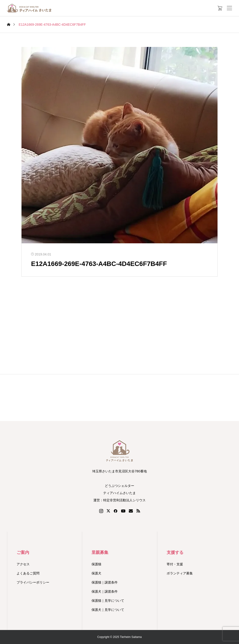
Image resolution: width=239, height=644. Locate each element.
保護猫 (96, 564)
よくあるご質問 (28, 573)
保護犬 (96, 573)
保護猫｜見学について (108, 601)
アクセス (23, 564)
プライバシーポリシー (33, 582)
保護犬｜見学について (108, 610)
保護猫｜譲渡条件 (105, 582)
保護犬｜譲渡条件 (105, 591)
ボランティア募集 (180, 573)
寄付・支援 (175, 564)
